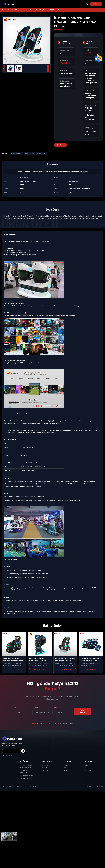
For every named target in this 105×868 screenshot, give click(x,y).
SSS (87, 768)
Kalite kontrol (61, 4)
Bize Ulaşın (73, 4)
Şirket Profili (45, 765)
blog (65, 768)
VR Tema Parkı (25, 773)
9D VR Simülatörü (17, 10)
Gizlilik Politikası (99, 787)
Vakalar (66, 770)
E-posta (37, 708)
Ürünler (21, 4)
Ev (3, 10)
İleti (55, 708)
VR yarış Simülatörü (26, 765)
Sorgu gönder (82, 711)
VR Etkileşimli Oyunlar (27, 776)
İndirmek (88, 765)
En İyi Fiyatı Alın (14, 670)
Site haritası (90, 787)
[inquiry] (23, 751)
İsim (15, 708)
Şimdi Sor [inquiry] (96, 4)
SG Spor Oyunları (25, 778)
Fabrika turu (49, 4)
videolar (29, 4)
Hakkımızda (38, 4)
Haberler (66, 765)
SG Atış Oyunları (25, 770)
